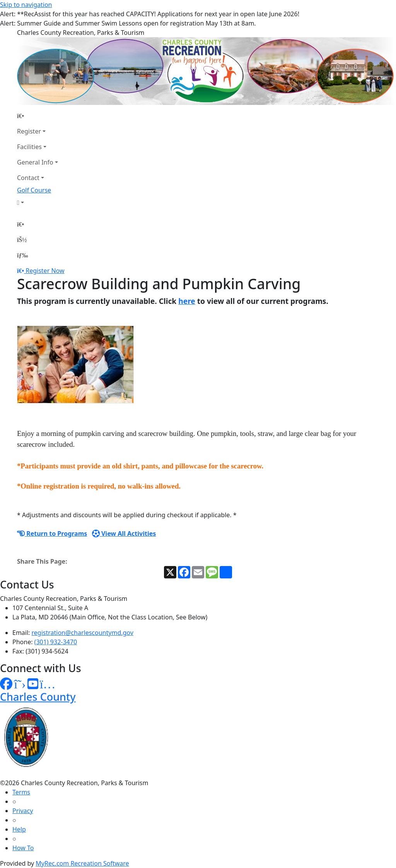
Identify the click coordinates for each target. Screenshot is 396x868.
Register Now (45, 271)
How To (23, 848)
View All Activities (124, 533)
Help (19, 829)
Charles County (38, 697)
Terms (21, 792)
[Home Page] (38, 116)
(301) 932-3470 (56, 642)
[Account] (38, 202)
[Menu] (22, 255)
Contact (28, 178)
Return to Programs (52, 533)
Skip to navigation (26, 5)
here (187, 301)
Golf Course (34, 190)
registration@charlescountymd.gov (83, 633)
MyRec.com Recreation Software (82, 863)
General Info (35, 162)
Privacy (23, 811)
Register (29, 131)
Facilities (29, 147)
